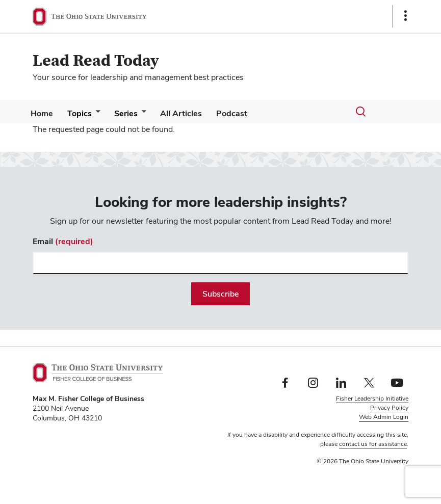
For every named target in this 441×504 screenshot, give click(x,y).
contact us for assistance (373, 444)
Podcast (250, 113)
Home (44, 113)
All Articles (195, 113)
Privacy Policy (389, 408)
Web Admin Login (384, 417)
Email (63, 241)
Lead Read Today (96, 61)
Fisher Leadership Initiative (372, 399)
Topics (86, 113)
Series (136, 113)
